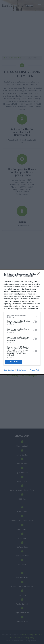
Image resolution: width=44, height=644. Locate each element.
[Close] (39, 274)
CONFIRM (13, 362)
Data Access (22, 370)
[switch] (35, 322)
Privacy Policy (35, 370)
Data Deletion (9, 370)
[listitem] (22, 316)
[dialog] (22, 322)
